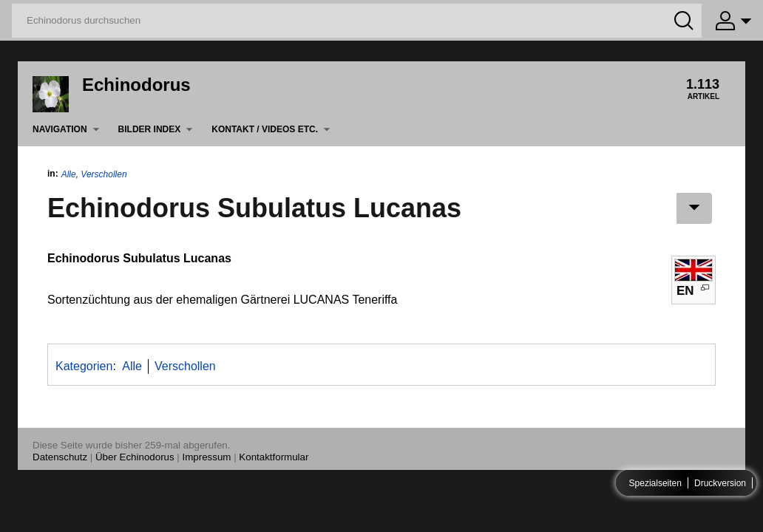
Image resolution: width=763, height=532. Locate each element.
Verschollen (104, 174)
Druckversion (720, 483)
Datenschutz (60, 457)
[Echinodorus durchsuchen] (357, 21)
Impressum (207, 457)
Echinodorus (136, 85)
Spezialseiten (655, 483)
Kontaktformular (274, 457)
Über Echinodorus (135, 457)
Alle (69, 174)
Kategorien (84, 366)
